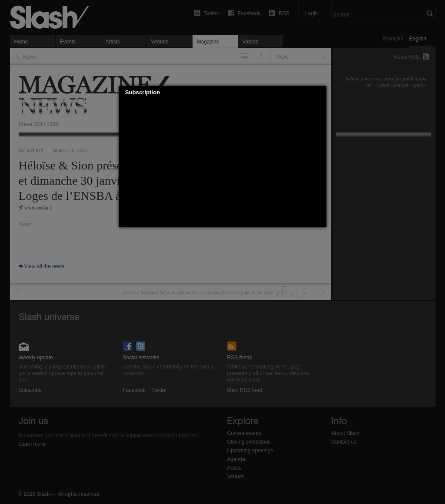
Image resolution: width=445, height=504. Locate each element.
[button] (320, 93)
